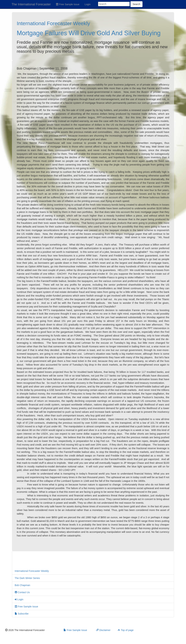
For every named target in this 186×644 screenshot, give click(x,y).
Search (136, 4)
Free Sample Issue (68, 4)
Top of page (126, 630)
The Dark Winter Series (27, 578)
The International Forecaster (31, 4)
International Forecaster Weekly (53, 23)
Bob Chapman (23, 585)
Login (88, 4)
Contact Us (22, 592)
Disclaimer (103, 630)
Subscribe (22, 614)
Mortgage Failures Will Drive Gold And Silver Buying (89, 33)
